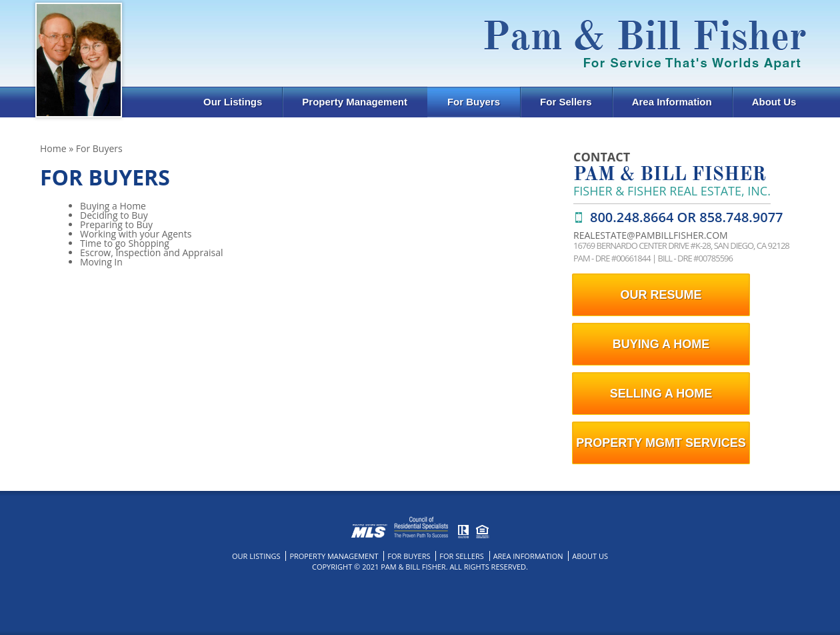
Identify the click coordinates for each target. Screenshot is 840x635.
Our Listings (233, 102)
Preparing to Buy (116, 224)
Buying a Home (113, 206)
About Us (774, 102)
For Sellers (566, 102)
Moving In (101, 262)
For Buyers (474, 102)
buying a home (661, 344)
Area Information (672, 102)
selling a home (661, 394)
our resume (661, 295)
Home (53, 148)
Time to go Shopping (125, 243)
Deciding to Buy (114, 215)
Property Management (355, 102)
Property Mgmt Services (661, 443)
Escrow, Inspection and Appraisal (151, 252)
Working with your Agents (136, 234)
